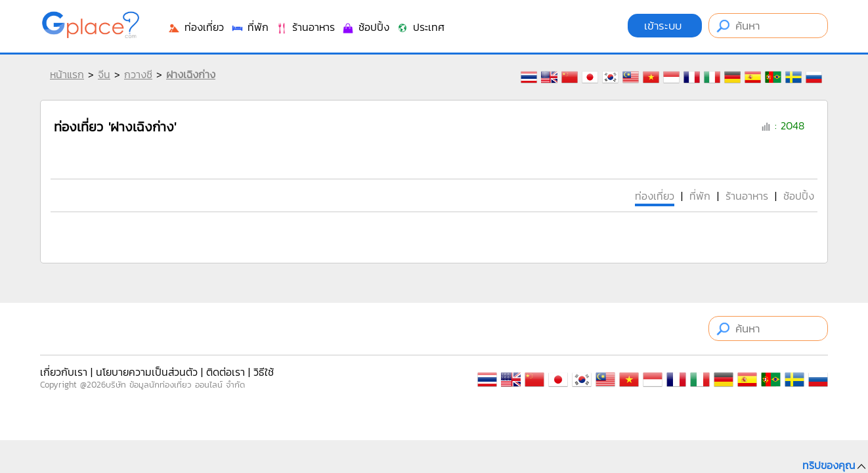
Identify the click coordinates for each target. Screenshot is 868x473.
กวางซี (138, 74)
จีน (104, 74)
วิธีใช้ (264, 372)
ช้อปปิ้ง (365, 27)
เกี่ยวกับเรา (64, 372)
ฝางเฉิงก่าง (191, 74)
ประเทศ (420, 27)
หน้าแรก (67, 74)
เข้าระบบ (665, 26)
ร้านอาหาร (305, 27)
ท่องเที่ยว (196, 27)
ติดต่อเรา (226, 372)
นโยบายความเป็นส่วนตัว (147, 372)
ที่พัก (250, 27)
